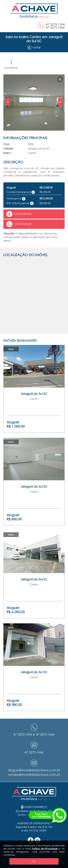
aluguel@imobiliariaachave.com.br (34, 770)
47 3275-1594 (55, 24)
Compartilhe (19, 214)
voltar (34, 48)
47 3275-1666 (55, 27)
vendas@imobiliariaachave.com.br (34, 775)
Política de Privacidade (45, 849)
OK (34, 861)
